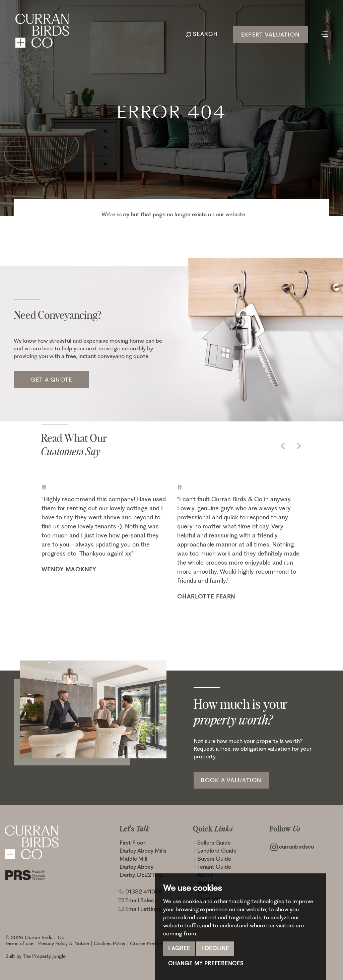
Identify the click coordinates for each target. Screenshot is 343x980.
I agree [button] (179, 948)
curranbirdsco (292, 847)
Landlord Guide (215, 851)
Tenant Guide (212, 867)
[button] (283, 446)
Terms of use (19, 943)
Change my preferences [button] (206, 963)
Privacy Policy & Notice (64, 943)
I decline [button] (215, 948)
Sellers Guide (212, 843)
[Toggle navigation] (325, 34)
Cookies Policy (110, 943)
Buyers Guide (212, 859)
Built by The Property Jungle (36, 956)
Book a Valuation (231, 780)
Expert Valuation (270, 35)
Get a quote (51, 380)
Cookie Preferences (152, 943)
